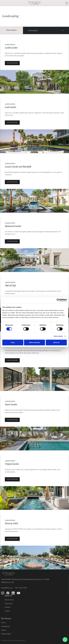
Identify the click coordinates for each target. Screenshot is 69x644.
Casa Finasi (9, 604)
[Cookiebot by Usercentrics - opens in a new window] (58, 300)
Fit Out (3, 623)
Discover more (12, 63)
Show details (58, 336)
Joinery (4, 630)
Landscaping (33, 30)
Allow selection (34, 342)
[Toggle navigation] (67, 3)
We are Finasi (9, 600)
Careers (7, 611)
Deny (13, 342)
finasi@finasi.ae (7, 588)
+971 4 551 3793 (21, 588)
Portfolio (7, 607)
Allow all (56, 342)
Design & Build (6, 634)
